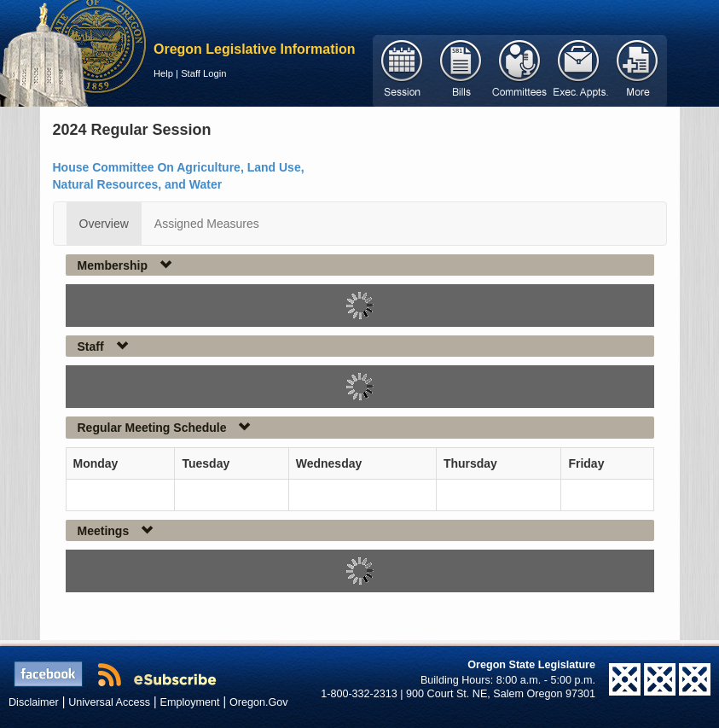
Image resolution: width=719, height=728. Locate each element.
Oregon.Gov (259, 702)
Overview (104, 224)
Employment (190, 702)
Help (163, 73)
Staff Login (203, 73)
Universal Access (109, 702)
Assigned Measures (207, 224)
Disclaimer (34, 702)
